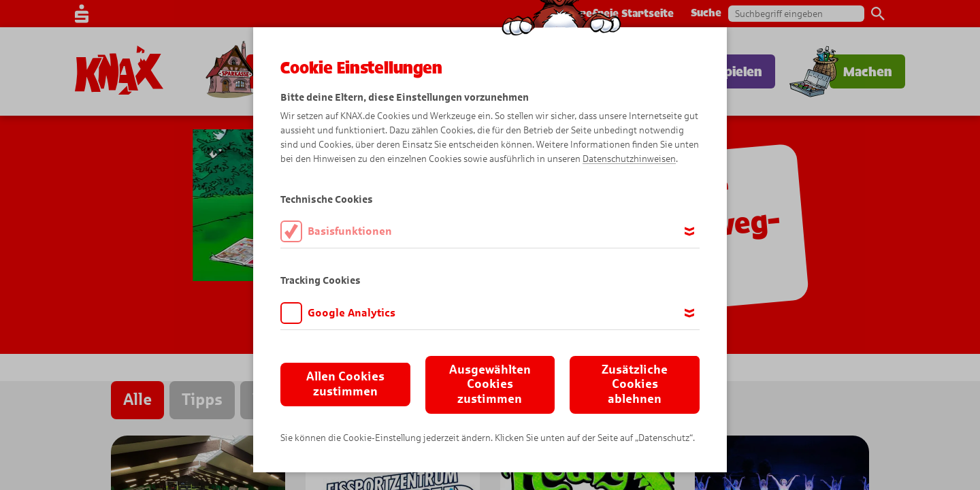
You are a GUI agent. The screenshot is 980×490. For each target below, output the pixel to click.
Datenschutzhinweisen (629, 159)
